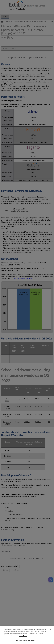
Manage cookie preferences (26, 640)
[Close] (51, 630)
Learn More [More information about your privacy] (23, 636)
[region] (27, 635)
